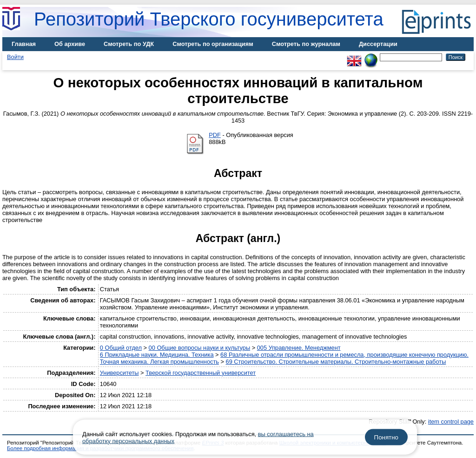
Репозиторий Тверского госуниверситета (209, 19)
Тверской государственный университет (201, 373)
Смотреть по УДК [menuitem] (129, 44)
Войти (15, 57)
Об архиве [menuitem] (70, 44)
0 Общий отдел (121, 348)
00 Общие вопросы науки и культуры (200, 348)
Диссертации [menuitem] (378, 44)
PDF (215, 135)
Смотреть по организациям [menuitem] (213, 44)
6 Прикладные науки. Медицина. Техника (157, 355)
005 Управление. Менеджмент (299, 348)
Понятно (386, 437)
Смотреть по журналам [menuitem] (306, 44)
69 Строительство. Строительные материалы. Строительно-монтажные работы (336, 362)
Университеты (119, 373)
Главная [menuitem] (24, 44)
